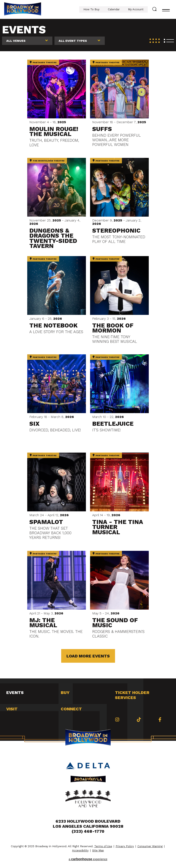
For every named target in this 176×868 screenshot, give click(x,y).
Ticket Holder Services (132, 695)
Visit (12, 709)
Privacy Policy (125, 846)
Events (15, 693)
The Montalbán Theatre (47, 161)
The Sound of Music (115, 623)
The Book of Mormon (113, 328)
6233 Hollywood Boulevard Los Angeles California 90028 (88, 824)
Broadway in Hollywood (23, 9)
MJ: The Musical (43, 623)
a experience (88, 859)
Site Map (98, 850)
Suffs (102, 129)
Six (34, 424)
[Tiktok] (139, 720)
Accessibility (80, 850)
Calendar (114, 9)
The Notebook (53, 325)
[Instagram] (117, 720)
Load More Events (88, 656)
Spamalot (46, 522)
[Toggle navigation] (166, 9)
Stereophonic (116, 230)
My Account (136, 9)
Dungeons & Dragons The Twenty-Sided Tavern (53, 238)
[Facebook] (160, 720)
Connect (71, 709)
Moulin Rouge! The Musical (54, 131)
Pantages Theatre (43, 62)
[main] (88, 349)
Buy (65, 693)
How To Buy (91, 9)
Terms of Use (103, 846)
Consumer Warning (150, 846)
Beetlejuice (113, 424)
